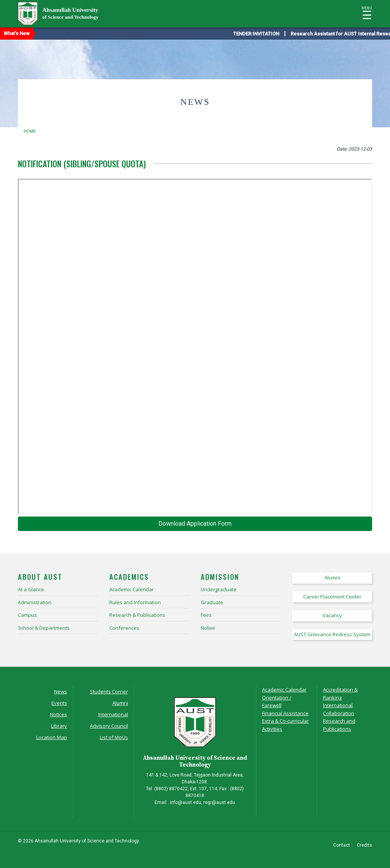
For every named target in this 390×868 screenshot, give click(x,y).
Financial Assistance (285, 713)
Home (30, 131)
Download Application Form (195, 524)
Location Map (52, 737)
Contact (342, 845)
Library (59, 726)
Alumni (120, 703)
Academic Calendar (284, 690)
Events (59, 703)
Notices (58, 714)
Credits (364, 845)
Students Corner (109, 692)
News (61, 692)
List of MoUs (114, 737)
